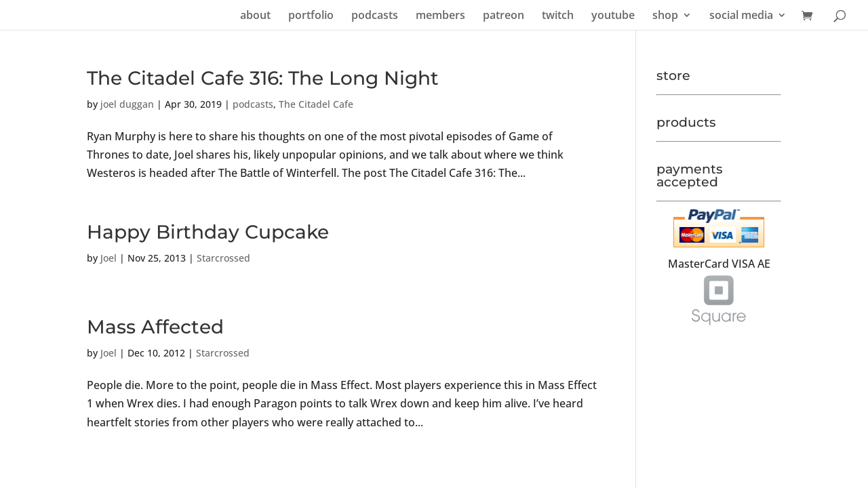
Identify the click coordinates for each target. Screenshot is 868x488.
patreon (504, 16)
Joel (108, 258)
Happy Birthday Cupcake (208, 232)
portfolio (311, 16)
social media (741, 16)
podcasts (375, 16)
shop (665, 16)
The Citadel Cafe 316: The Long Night (263, 78)
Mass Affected (155, 327)
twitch (558, 16)
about (255, 16)
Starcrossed (223, 258)
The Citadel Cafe (316, 104)
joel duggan (127, 104)
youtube (613, 16)
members (440, 16)
